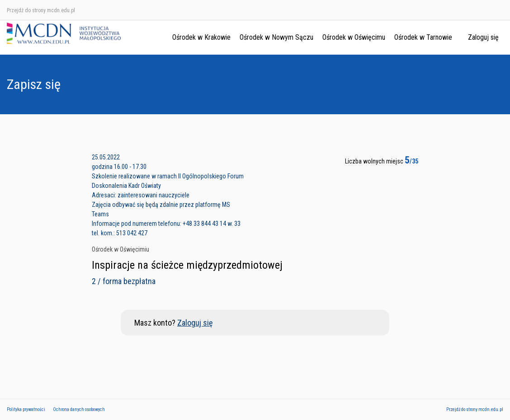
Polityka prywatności (26, 409)
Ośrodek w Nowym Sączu (276, 37)
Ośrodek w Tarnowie (423, 37)
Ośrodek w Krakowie (201, 37)
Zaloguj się (483, 37)
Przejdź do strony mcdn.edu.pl (41, 10)
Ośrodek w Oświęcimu (354, 37)
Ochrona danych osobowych (79, 409)
